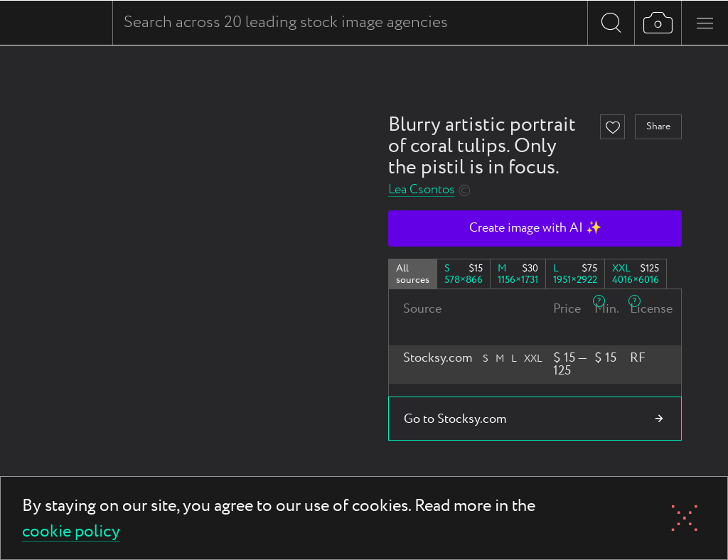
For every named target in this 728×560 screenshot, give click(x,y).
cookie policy (71, 533)
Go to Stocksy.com (455, 419)
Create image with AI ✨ (535, 228)
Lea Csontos (422, 190)
